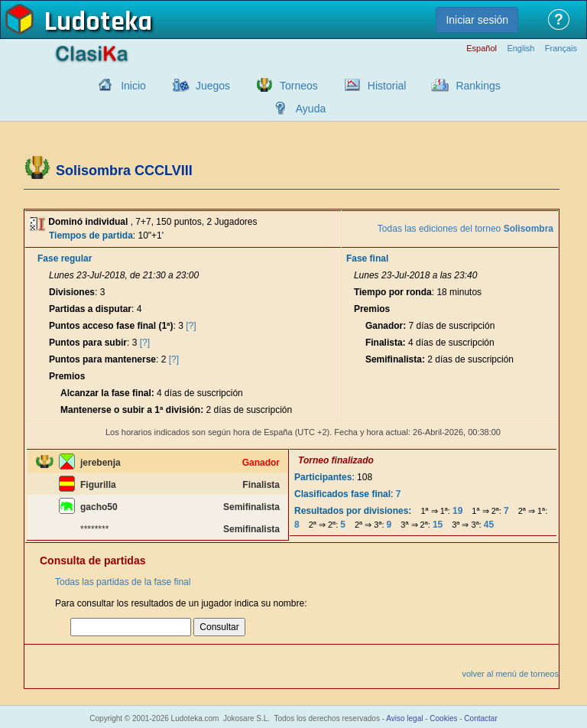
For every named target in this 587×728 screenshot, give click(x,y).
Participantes (323, 477)
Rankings (478, 86)
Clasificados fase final (342, 494)
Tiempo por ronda (393, 292)
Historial (387, 86)
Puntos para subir (88, 343)
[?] (191, 326)
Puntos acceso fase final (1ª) (111, 326)
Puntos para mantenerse (102, 359)
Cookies (443, 718)
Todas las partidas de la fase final (123, 582)
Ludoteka (98, 22)
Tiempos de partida (91, 236)
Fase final (367, 258)
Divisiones (72, 292)
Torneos (299, 86)
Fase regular (65, 258)
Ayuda (311, 109)
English (521, 49)
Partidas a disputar (90, 309)
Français (561, 49)
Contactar (480, 718)
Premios (67, 376)
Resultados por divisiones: (353, 511)
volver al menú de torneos (510, 674)
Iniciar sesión (477, 20)
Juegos (213, 86)
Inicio (133, 86)
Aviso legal (404, 718)
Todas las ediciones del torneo (465, 229)
